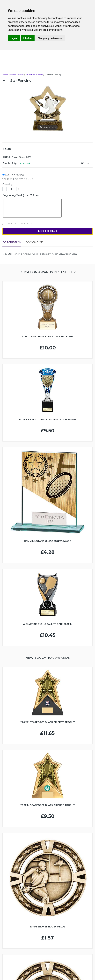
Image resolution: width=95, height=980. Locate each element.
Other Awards (17, 75)
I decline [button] (28, 38)
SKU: (83, 163)
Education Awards (34, 75)
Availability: (10, 163)
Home (5, 75)
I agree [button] (14, 38)
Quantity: (8, 184)
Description (12, 242)
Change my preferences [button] (50, 38)
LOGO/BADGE (33, 242)
